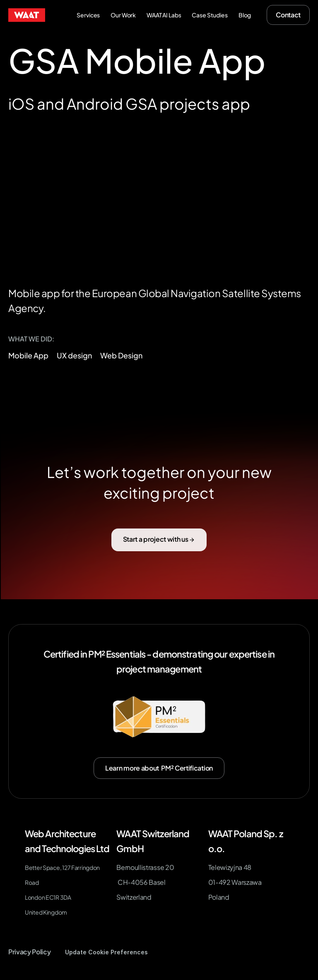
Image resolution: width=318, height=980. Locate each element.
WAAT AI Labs (164, 15)
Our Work (123, 15)
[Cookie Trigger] (106, 952)
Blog (245, 15)
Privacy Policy (30, 952)
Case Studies (210, 15)
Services (88, 15)
